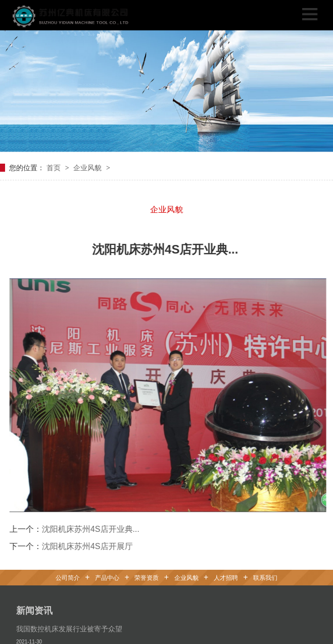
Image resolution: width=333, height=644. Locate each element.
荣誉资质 (147, 576)
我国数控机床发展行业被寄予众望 (69, 627)
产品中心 (107, 576)
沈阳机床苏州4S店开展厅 (81, 544)
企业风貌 (88, 165)
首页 (55, 165)
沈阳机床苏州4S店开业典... (84, 527)
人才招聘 (226, 576)
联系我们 (265, 576)
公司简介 (68, 576)
